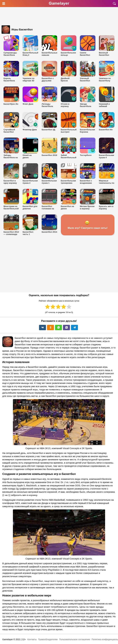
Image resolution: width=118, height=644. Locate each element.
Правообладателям (48, 639)
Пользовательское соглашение (75, 639)
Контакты (32, 639)
